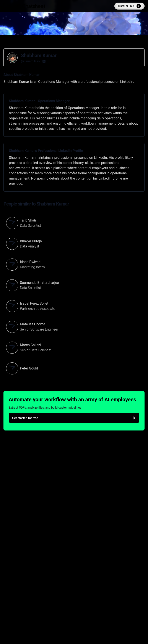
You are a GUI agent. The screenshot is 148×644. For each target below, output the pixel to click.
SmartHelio (32, 61)
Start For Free (129, 6)
